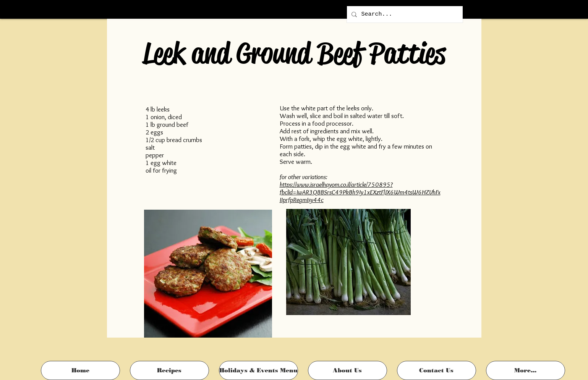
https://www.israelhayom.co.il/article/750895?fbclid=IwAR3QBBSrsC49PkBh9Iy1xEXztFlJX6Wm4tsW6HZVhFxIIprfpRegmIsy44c (360, 192)
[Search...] (404, 14)
